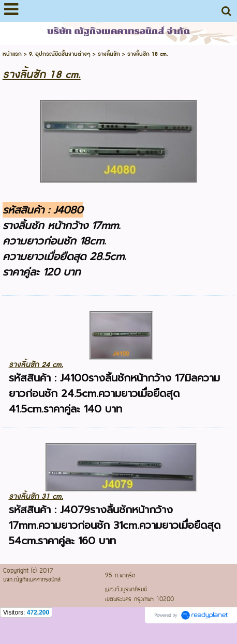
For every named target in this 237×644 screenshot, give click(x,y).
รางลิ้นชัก (109, 54)
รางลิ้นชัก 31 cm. (36, 496)
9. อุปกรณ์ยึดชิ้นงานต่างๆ (60, 54)
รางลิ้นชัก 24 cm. (36, 365)
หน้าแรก (12, 54)
